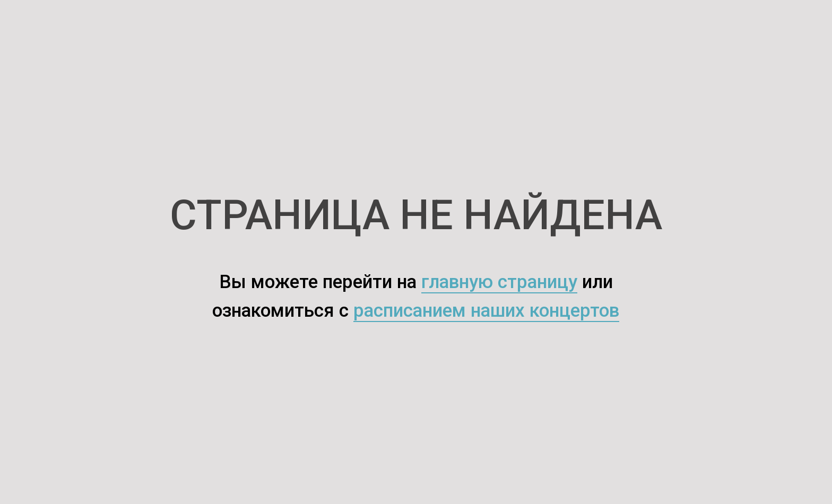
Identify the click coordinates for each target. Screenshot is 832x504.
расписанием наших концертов (486, 311)
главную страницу (499, 282)
